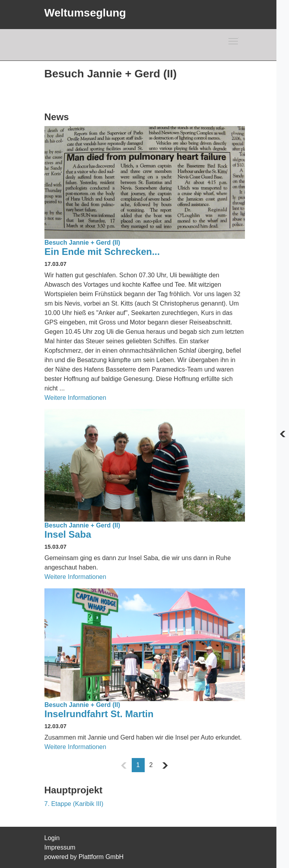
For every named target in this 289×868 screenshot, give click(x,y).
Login (52, 838)
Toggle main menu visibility (234, 40)
